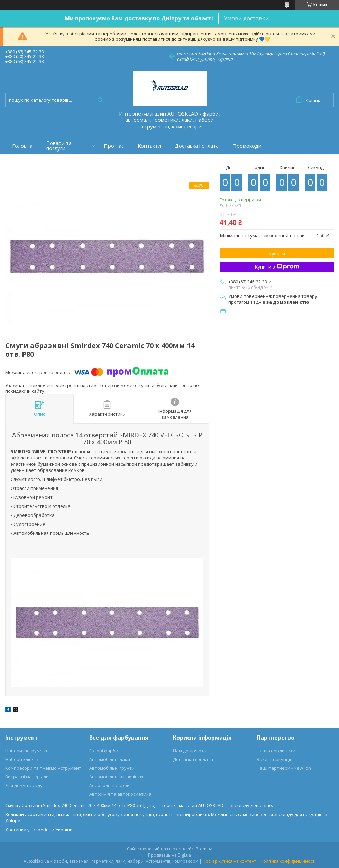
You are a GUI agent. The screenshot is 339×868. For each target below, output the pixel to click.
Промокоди (247, 146)
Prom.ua (204, 849)
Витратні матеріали (27, 777)
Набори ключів (22, 759)
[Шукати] (100, 100)
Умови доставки (246, 18)
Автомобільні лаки (110, 759)
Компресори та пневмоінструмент (43, 768)
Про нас (114, 146)
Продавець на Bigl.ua (169, 855)
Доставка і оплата (197, 146)
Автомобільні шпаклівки (116, 777)
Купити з (277, 267)
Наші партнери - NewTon (284, 768)
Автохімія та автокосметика (120, 794)
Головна (22, 146)
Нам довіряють (190, 751)
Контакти (149, 146)
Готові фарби (104, 751)
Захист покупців (275, 759)
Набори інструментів (28, 751)
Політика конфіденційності (288, 861)
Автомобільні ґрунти (112, 768)
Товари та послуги (59, 146)
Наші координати (276, 751)
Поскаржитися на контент (229, 861)
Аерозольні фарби (109, 785)
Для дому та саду (24, 785)
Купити (277, 253)
